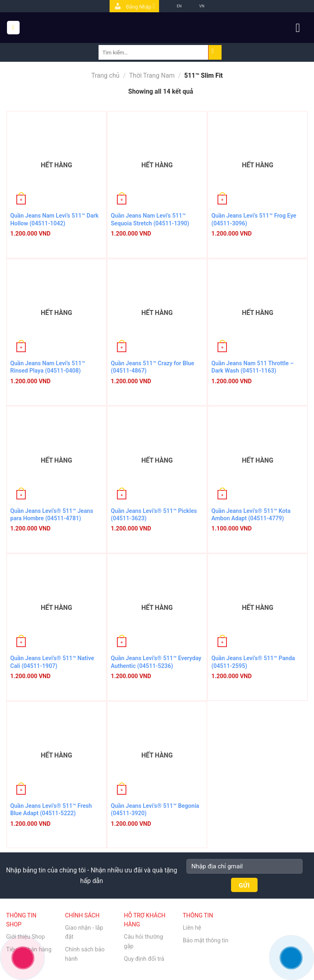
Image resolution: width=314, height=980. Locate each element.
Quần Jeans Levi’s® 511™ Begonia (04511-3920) (155, 809)
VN (196, 6)
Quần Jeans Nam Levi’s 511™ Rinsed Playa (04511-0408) (48, 367)
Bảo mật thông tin (206, 940)
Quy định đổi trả (144, 959)
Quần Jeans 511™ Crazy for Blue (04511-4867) (153, 367)
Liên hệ (192, 928)
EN (173, 6)
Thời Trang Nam (152, 75)
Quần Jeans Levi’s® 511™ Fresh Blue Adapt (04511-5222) (51, 809)
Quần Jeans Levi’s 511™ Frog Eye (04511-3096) (254, 219)
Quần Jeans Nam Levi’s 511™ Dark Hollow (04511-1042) (54, 219)
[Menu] (13, 27)
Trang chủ (105, 75)
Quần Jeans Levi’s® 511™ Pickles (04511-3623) (154, 515)
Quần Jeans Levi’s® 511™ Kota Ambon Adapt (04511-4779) (251, 515)
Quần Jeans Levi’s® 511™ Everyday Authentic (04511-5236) (156, 662)
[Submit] (215, 52)
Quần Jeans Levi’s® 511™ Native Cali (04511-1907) (52, 662)
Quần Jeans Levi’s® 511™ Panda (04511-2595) (253, 662)
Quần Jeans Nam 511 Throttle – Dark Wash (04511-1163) (253, 367)
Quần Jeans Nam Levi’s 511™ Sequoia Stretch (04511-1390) (150, 219)
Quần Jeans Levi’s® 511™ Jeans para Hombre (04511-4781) (52, 515)
